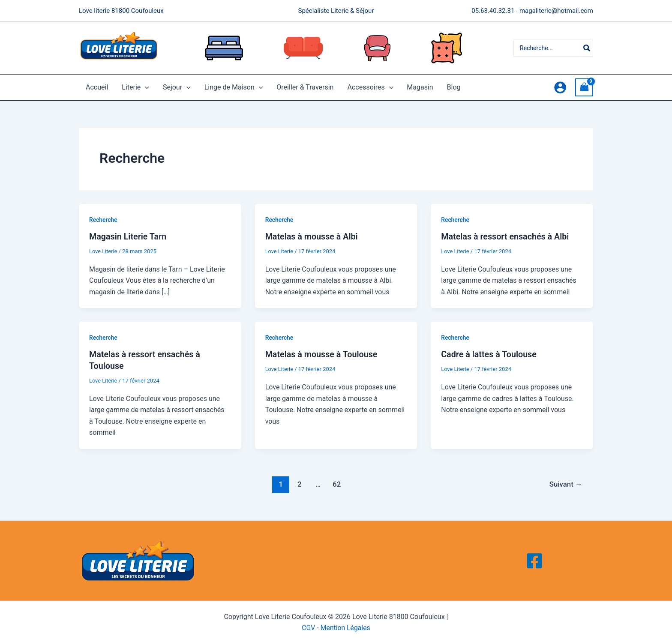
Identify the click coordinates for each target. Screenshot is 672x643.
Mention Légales (345, 627)
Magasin (420, 87)
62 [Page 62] (336, 483)
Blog (454, 87)
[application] (145, 87)
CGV (308, 627)
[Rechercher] (587, 48)
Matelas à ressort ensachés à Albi (506, 236)
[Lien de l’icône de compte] (560, 87)
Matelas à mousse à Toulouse (322, 354)
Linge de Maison (234, 87)
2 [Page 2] (299, 483)
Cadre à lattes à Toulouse (489, 354)
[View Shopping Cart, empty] (584, 87)
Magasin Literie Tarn (128, 236)
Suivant (565, 483)
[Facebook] (534, 560)
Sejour (177, 87)
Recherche (103, 220)
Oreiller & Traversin (305, 87)
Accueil (97, 87)
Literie (135, 87)
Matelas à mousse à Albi (312, 236)
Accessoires (370, 87)
